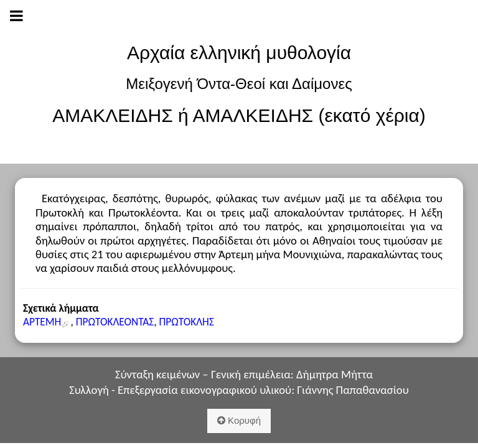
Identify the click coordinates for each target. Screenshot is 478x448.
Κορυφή (239, 420)
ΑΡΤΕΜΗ (42, 322)
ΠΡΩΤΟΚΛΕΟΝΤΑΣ (115, 322)
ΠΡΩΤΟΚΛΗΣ (186, 322)
